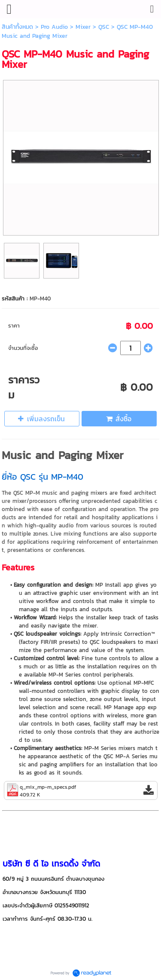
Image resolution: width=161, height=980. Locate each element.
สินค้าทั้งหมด (17, 27)
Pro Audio (54, 27)
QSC (104, 27)
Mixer (83, 27)
